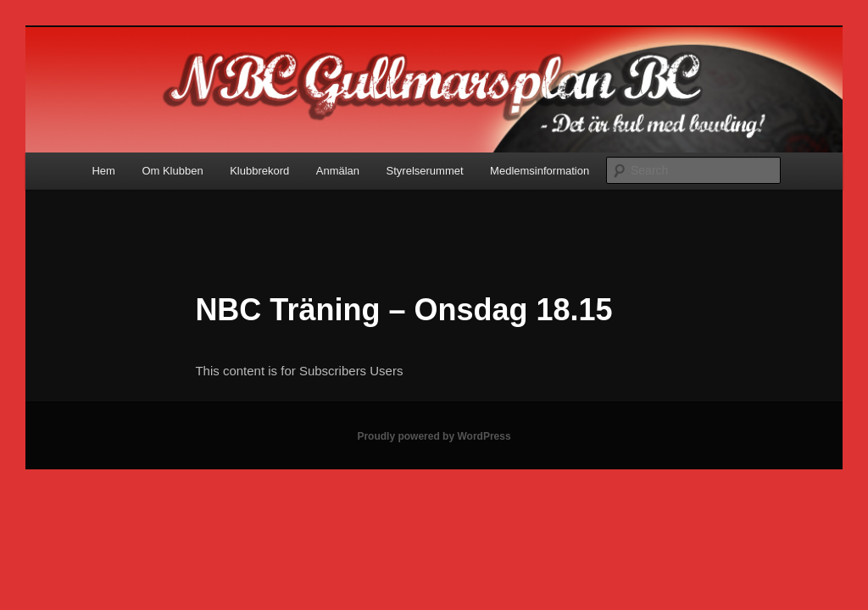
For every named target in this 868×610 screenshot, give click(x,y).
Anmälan (338, 171)
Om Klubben (172, 171)
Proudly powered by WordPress (434, 436)
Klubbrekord (259, 171)
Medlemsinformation (540, 171)
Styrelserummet (425, 171)
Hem (103, 171)
